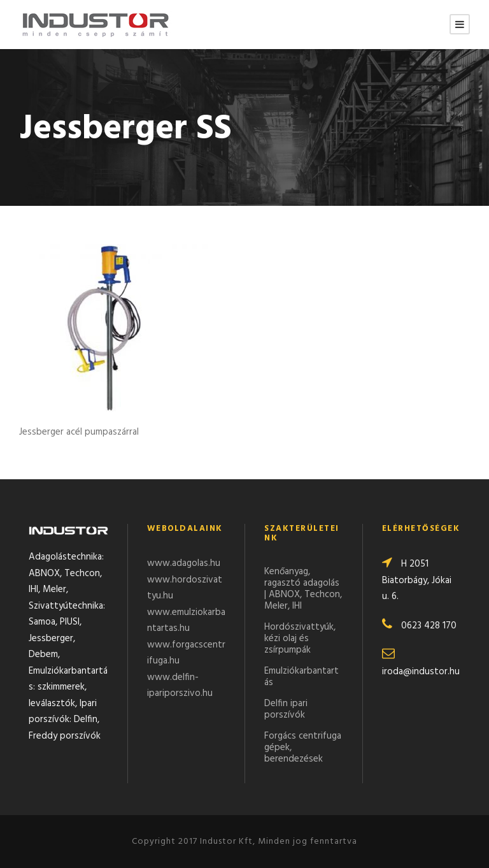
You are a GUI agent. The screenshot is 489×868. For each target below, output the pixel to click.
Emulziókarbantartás (301, 677)
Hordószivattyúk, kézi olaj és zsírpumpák (300, 639)
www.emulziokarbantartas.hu (186, 621)
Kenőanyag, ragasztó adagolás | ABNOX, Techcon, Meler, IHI (303, 589)
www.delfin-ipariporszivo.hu (180, 686)
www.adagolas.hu (184, 563)
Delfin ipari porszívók (286, 709)
